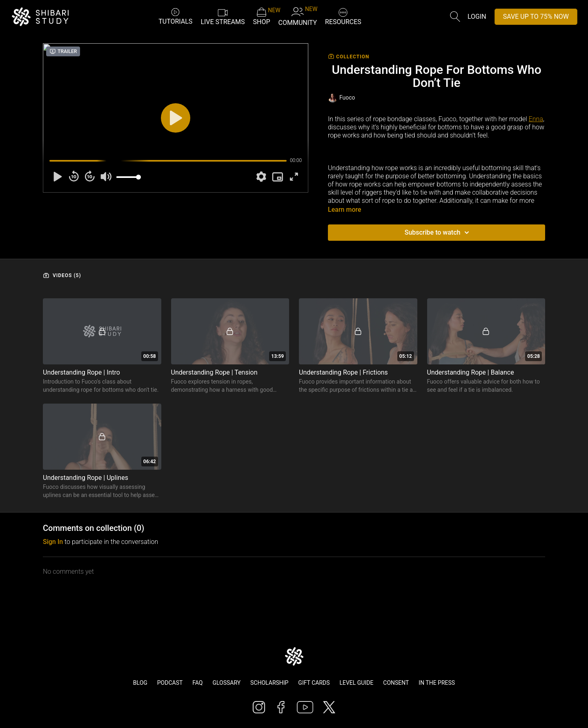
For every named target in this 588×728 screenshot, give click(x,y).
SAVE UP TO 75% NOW (536, 17)
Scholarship (269, 683)
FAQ (197, 683)
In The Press (437, 683)
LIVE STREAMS (223, 16)
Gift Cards (314, 683)
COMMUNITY (298, 16)
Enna (536, 119)
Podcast (170, 683)
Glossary (226, 683)
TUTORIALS (175, 16)
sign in (53, 542)
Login (477, 17)
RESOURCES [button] (343, 16)
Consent (396, 683)
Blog (140, 683)
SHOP (262, 16)
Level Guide (356, 683)
